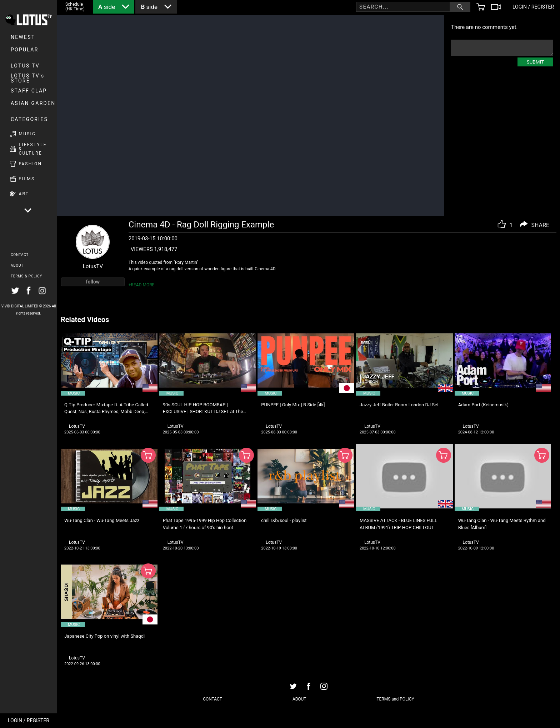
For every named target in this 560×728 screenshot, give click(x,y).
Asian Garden (33, 103)
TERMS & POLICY (26, 276)
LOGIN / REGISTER (29, 721)
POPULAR (25, 50)
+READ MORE (142, 285)
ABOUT (17, 265)
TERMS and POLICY (395, 699)
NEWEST (23, 37)
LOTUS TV (25, 66)
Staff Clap (29, 91)
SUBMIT (535, 62)
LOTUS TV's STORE (28, 78)
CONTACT (20, 255)
